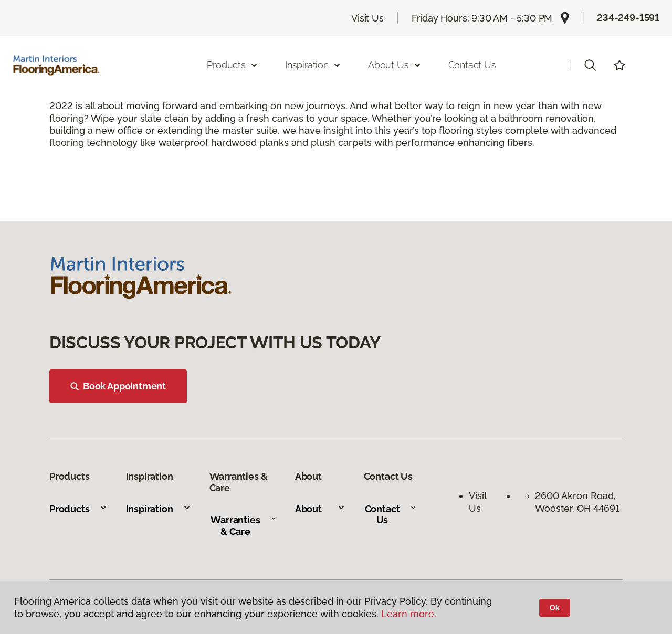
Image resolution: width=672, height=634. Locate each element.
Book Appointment (118, 386)
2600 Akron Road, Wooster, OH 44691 (577, 502)
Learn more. (409, 614)
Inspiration (159, 509)
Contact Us (472, 65)
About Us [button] (395, 65)
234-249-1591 (628, 18)
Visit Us (367, 18)
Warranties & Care (243, 526)
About (320, 509)
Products (78, 509)
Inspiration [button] (313, 65)
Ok (555, 608)
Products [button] (233, 65)
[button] (590, 65)
